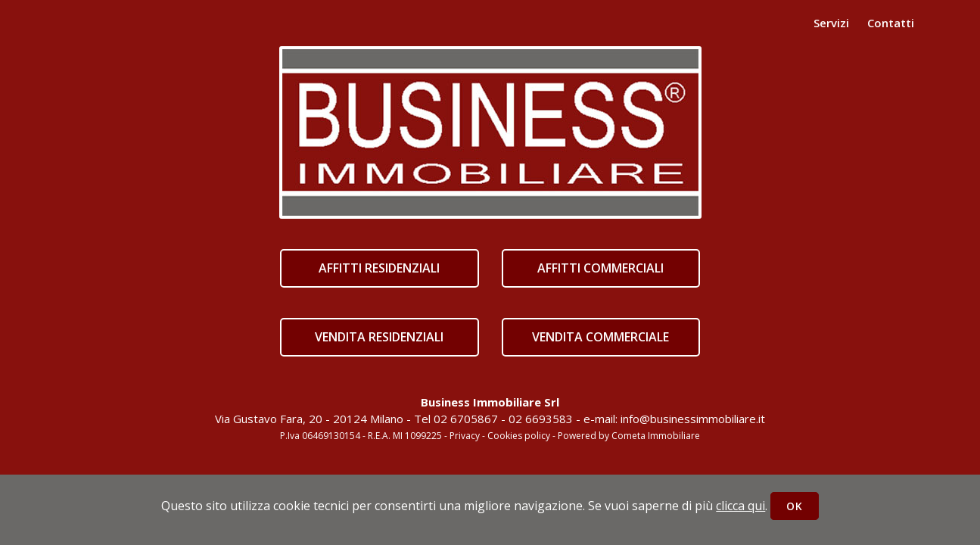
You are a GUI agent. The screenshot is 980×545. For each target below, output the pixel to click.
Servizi (831, 23)
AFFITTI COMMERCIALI (600, 268)
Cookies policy (519, 436)
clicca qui (740, 506)
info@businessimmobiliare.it (693, 419)
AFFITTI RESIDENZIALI (379, 268)
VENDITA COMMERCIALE (600, 337)
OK (794, 506)
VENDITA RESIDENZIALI (379, 337)
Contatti (891, 23)
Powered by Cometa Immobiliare (629, 436)
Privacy (465, 436)
